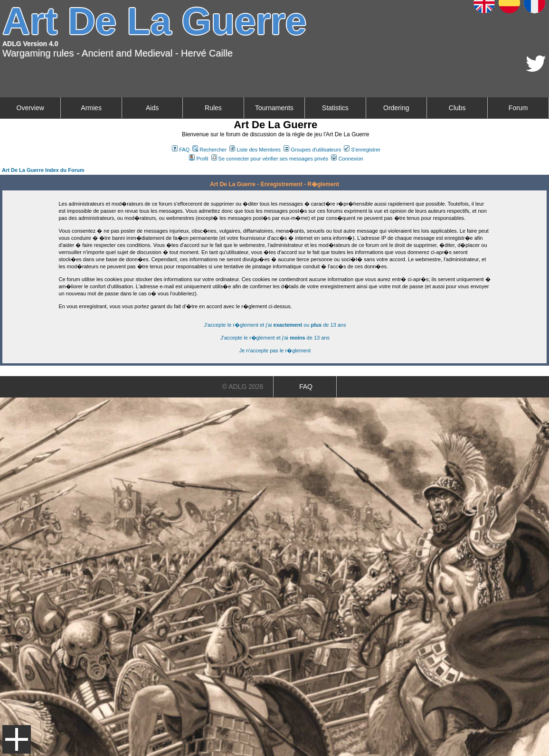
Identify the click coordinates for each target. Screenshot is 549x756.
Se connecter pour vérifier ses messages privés (270, 159)
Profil (199, 159)
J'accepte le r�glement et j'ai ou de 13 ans (275, 325)
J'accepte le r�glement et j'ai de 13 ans (275, 338)
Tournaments (274, 108)
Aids (152, 108)
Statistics (335, 108)
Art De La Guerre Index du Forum (43, 170)
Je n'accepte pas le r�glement (275, 350)
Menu (17, 739)
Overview (30, 108)
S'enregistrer (362, 150)
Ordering (396, 108)
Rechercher (209, 150)
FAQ (181, 150)
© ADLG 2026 (243, 387)
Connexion (347, 159)
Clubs (457, 108)
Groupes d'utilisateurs (312, 150)
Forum (518, 108)
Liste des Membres (255, 150)
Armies (91, 108)
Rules (213, 108)
